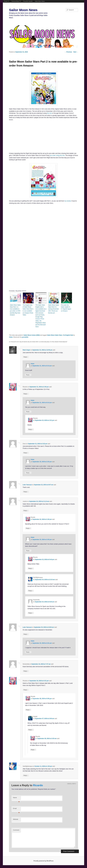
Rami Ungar (26, 350)
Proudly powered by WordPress (43, 861)
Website (16, 819)
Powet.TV (7, 1)
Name (16, 798)
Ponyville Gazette (28, 1)
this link (49, 113)
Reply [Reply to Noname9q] (31, 613)
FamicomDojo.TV (16, 1)
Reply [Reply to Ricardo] (26, 394)
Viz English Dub (68, 335)
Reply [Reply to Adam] (28, 375)
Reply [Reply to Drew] (26, 453)
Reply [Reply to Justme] (26, 511)
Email (16, 809)
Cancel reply (72, 784)
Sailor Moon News (40, 1)
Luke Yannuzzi (27, 485)
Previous (68, 52)
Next (76, 52)
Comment (16, 830)
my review (68, 201)
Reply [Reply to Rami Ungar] (26, 357)
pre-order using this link (57, 155)
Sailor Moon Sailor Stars (55, 335)
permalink (25, 337)
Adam (11, 337)
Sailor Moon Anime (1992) (32, 335)
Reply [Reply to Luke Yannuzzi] (26, 492)
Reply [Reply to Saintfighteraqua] (31, 591)
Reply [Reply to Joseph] (31, 730)
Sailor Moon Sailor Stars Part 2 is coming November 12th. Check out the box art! (54, 309)
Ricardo (38, 785)
